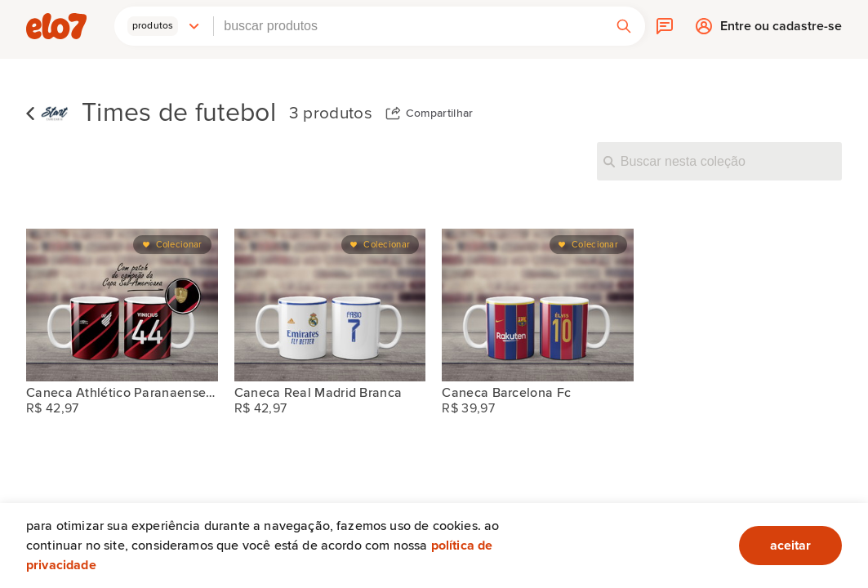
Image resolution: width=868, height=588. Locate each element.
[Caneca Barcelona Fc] (538, 305)
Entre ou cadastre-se (781, 30)
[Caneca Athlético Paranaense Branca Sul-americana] (122, 305)
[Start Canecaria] (55, 114)
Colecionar (179, 245)
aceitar (790, 546)
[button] (164, 26)
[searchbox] (408, 26)
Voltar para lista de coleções (30, 114)
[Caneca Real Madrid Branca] (330, 305)
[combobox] (408, 26)
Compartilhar (440, 114)
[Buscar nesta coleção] (719, 161)
